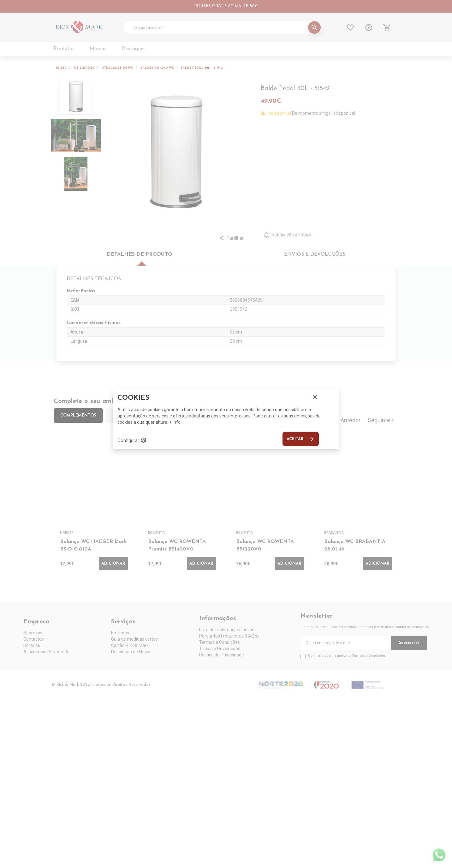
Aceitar (301, 439)
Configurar (132, 440)
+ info (175, 422)
